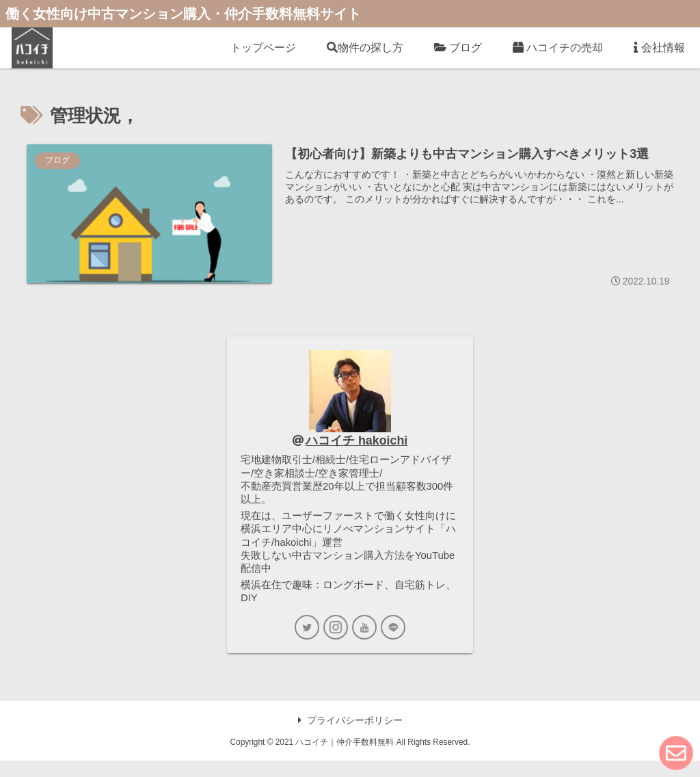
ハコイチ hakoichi (357, 441)
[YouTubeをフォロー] (364, 644)
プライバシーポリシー (350, 736)
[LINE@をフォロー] (393, 644)
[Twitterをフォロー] (307, 644)
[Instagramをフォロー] (336, 644)
